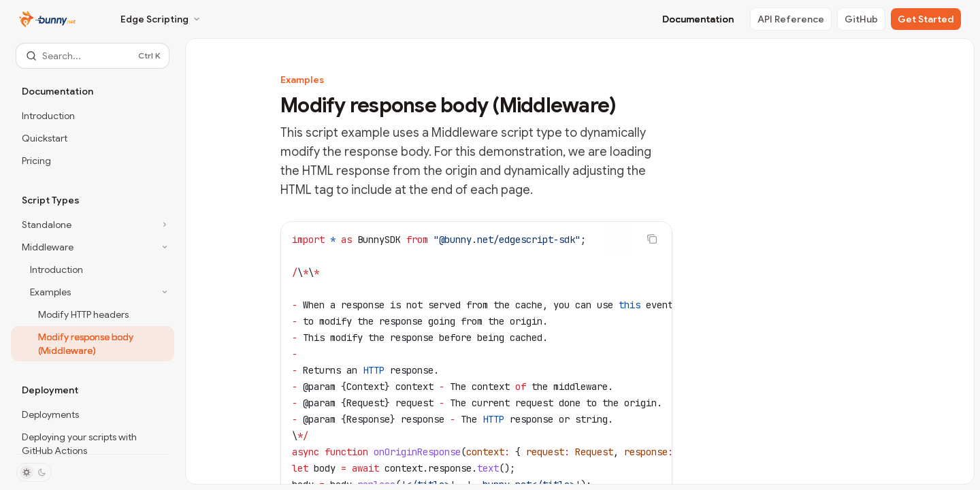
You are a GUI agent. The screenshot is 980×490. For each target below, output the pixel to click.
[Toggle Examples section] (93, 292)
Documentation (698, 19)
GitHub (861, 19)
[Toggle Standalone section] (93, 225)
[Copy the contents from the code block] (652, 239)
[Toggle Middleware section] (93, 247)
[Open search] (93, 56)
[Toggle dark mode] (34, 472)
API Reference (791, 19)
